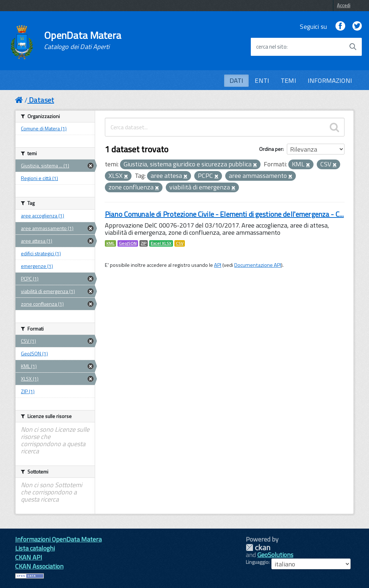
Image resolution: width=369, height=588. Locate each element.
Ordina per (271, 149)
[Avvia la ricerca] (353, 47)
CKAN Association (39, 566)
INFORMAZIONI (330, 80)
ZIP (144, 243)
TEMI (288, 80)
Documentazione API (258, 265)
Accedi (344, 5)
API (218, 265)
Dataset (41, 100)
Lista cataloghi (35, 548)
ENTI (262, 80)
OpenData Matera (83, 40)
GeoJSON (128, 243)
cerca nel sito (271, 47)
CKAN (258, 547)
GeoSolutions (275, 555)
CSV (180, 243)
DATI (237, 80)
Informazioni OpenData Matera (58, 539)
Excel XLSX (161, 243)
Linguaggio (257, 562)
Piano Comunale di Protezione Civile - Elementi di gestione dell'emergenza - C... (224, 214)
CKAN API (29, 557)
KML (110, 243)
